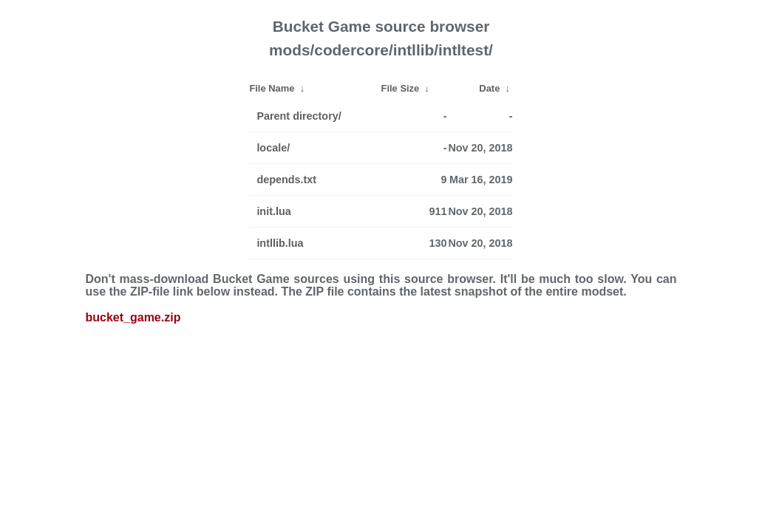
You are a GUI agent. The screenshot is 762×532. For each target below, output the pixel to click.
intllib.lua (280, 243)
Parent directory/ (299, 116)
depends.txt (286, 180)
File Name (272, 88)
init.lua (273, 211)
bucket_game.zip (133, 317)
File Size (401, 88)
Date (489, 88)
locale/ (273, 148)
